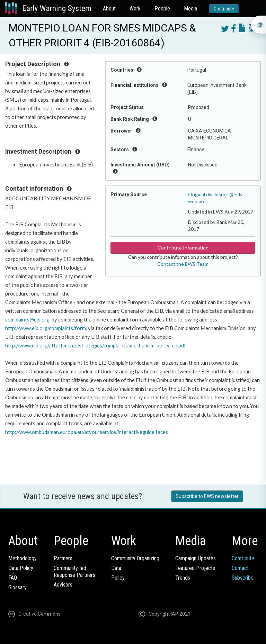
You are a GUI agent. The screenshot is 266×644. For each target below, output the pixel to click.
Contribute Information (183, 248)
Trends (183, 578)
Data (116, 568)
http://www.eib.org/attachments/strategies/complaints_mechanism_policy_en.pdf (96, 346)
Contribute (224, 9)
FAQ (13, 578)
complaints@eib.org (27, 320)
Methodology (23, 558)
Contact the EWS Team (183, 264)
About (109, 8)
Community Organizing (135, 558)
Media (190, 8)
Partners (63, 558)
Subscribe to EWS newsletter (207, 496)
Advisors (63, 585)
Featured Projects (195, 568)
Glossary (17, 587)
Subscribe (243, 578)
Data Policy (21, 568)
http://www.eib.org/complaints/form (46, 328)
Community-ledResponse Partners (74, 572)
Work (135, 8)
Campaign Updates (196, 558)
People (162, 8)
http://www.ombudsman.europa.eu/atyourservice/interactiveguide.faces (87, 432)
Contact (240, 568)
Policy (118, 578)
